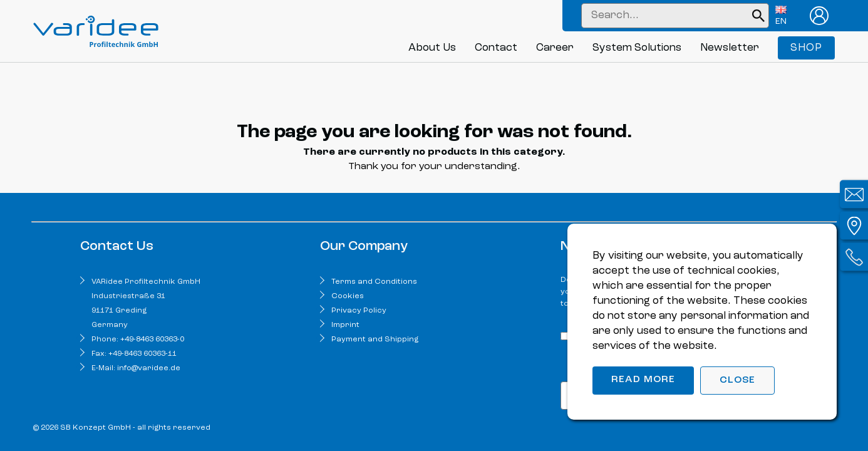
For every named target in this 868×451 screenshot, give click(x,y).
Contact (496, 48)
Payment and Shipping (375, 340)
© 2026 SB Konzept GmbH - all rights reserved (122, 428)
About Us (432, 48)
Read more (643, 380)
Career (555, 48)
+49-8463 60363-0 (152, 340)
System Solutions (637, 48)
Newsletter (730, 48)
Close (737, 380)
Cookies (348, 296)
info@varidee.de (149, 368)
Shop (806, 48)
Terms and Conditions (374, 282)
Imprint (345, 325)
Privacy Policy (359, 311)
